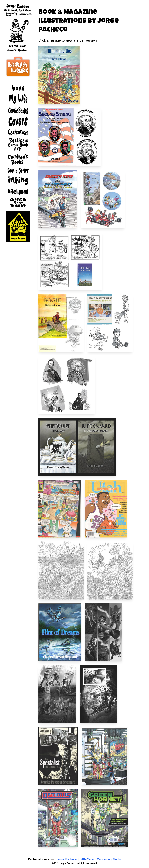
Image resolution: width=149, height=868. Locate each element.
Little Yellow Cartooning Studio (100, 859)
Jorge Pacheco (67, 859)
